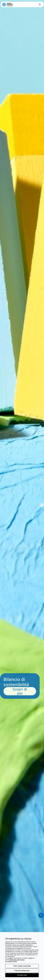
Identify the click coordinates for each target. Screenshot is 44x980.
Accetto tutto (22, 975)
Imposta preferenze (22, 971)
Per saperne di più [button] (11, 961)
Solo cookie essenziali (22, 966)
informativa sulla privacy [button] (17, 960)
